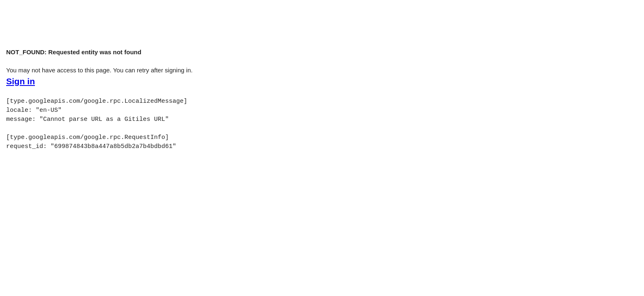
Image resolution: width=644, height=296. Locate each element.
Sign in (21, 81)
